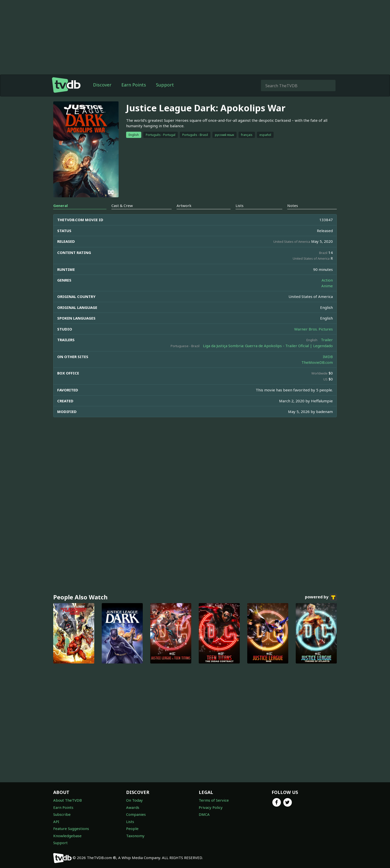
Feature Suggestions (71, 828)
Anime (327, 286)
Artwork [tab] (184, 206)
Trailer (327, 340)
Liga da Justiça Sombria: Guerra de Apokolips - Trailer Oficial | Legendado (268, 346)
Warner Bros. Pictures (314, 329)
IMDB (328, 357)
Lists (130, 822)
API (56, 822)
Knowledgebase (67, 836)
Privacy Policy (211, 807)
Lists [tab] (240, 206)
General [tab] (60, 206)
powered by (321, 597)
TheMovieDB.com (317, 362)
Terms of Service (214, 800)
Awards (133, 807)
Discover (102, 85)
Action (327, 280)
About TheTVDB (68, 800)
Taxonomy (135, 836)
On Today (134, 800)
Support (165, 85)
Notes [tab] (293, 206)
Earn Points (134, 85)
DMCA (204, 814)
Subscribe (62, 814)
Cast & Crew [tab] (122, 206)
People (132, 828)
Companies (136, 814)
